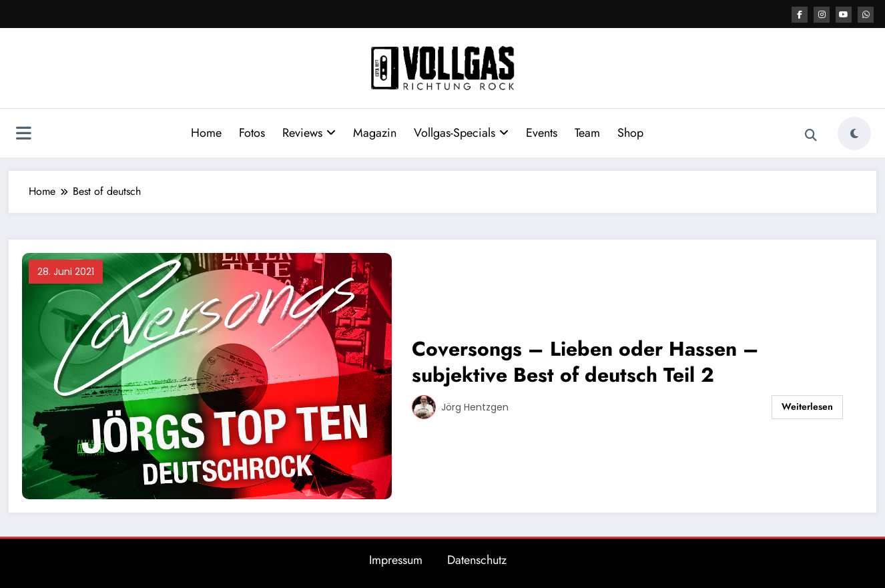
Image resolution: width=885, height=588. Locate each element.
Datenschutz (477, 560)
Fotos (252, 133)
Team (587, 133)
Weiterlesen (807, 406)
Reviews (309, 133)
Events (542, 133)
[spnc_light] (854, 133)
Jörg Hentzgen (475, 407)
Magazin (375, 133)
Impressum (396, 560)
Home (206, 133)
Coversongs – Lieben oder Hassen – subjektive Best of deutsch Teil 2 (585, 362)
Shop (630, 133)
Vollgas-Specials (461, 133)
